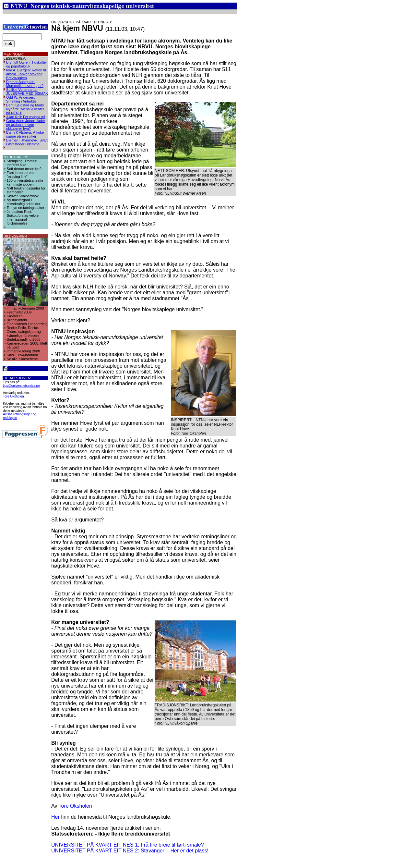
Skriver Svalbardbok (23, 196)
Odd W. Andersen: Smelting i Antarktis (21, 99)
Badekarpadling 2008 (24, 339)
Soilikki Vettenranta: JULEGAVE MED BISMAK (27, 92)
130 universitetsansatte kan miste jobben (25, 182)
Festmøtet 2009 (19, 312)
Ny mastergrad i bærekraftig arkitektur (24, 202)
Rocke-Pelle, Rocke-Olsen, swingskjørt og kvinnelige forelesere (24, 332)
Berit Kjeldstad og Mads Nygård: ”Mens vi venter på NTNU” (25, 109)
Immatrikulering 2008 (24, 351)
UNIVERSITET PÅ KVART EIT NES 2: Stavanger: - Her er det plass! (130, 851)
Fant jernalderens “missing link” (21, 175)
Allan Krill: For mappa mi (26, 117)
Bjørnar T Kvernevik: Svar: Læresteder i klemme (27, 142)
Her (55, 817)
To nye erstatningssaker (26, 208)
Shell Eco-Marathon (23, 355)
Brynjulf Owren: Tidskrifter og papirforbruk (27, 64)
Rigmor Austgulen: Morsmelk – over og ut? (25, 84)
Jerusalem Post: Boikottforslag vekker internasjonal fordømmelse (23, 217)
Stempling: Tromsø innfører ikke (22, 163)
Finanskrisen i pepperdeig (27, 324)
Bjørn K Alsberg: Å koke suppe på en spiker (25, 134)
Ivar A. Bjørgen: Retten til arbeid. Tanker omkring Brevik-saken (26, 74)
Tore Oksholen (13, 396)
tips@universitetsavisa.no (21, 386)
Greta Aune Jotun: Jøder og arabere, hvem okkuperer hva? (26, 125)
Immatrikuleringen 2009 (25, 308)
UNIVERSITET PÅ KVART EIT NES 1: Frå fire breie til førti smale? (128, 845)
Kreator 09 (15, 316)
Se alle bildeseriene (22, 359)
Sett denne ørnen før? (24, 169)
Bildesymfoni (17, 320)
